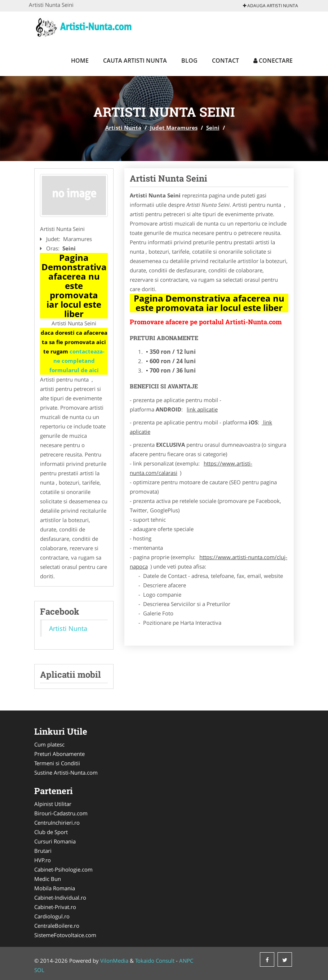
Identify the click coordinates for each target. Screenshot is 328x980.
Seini (213, 128)
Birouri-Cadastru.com (61, 813)
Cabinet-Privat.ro (55, 907)
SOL (39, 970)
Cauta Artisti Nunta (135, 61)
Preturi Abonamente (59, 754)
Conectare (273, 61)
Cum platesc (49, 744)
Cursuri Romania (55, 841)
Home (80, 61)
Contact (225, 61)
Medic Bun (48, 879)
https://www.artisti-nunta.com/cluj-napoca (209, 562)
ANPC (186, 961)
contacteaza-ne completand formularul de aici (77, 361)
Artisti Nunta (123, 128)
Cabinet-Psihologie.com (63, 869)
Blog (189, 61)
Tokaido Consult (155, 961)
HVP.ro (43, 860)
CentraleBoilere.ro (57, 926)
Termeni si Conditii (57, 763)
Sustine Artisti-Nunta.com (66, 772)
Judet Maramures (174, 128)
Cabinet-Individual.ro (60, 897)
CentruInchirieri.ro (57, 823)
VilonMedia (114, 961)
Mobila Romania (55, 888)
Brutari (43, 851)
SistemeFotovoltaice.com (65, 935)
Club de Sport (51, 832)
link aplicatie (202, 409)
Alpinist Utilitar (53, 804)
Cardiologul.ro (52, 916)
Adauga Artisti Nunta (271, 6)
